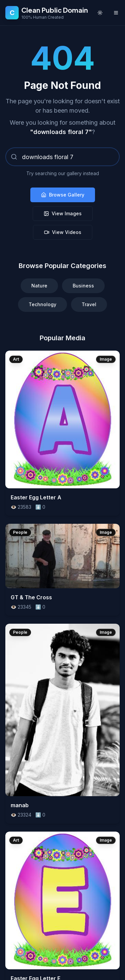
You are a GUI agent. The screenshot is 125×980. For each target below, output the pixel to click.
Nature (39, 286)
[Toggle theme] (100, 13)
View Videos (63, 232)
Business (83, 286)
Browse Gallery (63, 195)
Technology (42, 304)
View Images (63, 213)
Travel (89, 304)
